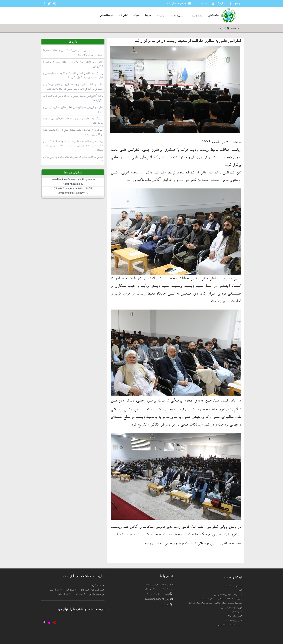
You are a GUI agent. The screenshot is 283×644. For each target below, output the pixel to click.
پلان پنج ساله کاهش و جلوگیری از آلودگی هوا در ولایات (220, 599)
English (222, 4)
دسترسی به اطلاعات (234, 621)
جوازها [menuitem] (148, 16)
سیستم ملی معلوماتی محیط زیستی (228, 595)
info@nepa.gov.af (177, 4)
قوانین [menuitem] (162, 16)
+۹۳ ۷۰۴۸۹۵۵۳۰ (202, 4)
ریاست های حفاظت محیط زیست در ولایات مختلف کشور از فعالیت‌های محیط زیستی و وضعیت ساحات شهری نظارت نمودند (72, 168)
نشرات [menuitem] (136, 16)
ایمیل (240, 590)
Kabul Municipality (72, 201)
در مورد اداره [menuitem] (178, 16)
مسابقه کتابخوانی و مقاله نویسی (230, 625)
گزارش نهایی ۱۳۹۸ (234, 616)
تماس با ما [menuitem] (123, 16)
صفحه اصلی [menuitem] (213, 16)
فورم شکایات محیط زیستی (231, 608)
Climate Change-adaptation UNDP (72, 205)
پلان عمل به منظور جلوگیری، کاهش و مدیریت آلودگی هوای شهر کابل (215, 603)
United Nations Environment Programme (73, 198)
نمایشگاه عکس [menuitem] (106, 16)
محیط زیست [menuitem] (197, 16)
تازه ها (220, 29)
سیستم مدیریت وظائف (233, 586)
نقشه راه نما (165, 605)
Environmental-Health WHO (72, 209)
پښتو (237, 3)
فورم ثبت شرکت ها (234, 612)
